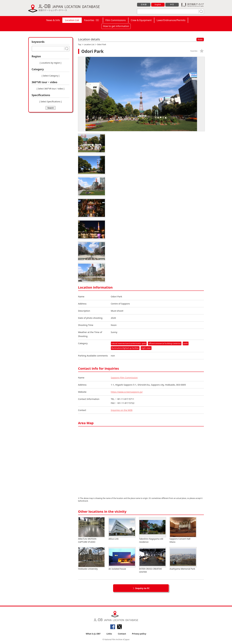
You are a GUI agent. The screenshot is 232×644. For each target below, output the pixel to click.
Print (200, 39)
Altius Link (122, 529)
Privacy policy (139, 634)
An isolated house (122, 559)
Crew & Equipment (141, 20)
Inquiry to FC (142, 588)
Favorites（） (92, 20)
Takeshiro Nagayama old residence (153, 530)
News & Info (53, 20)
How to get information (116, 26)
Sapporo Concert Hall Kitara (183, 530)
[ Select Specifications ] (51, 102)
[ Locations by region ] (51, 63)
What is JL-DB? (93, 634)
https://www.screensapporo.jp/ (127, 392)
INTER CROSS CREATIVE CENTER (153, 560)
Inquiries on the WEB (122, 410)
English (158, 5)
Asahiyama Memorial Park (183, 559)
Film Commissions (116, 20)
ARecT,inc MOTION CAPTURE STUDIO (92, 530)
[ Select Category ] (51, 76)
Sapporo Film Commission (125, 378)
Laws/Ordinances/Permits (171, 20)
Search (50, 108)
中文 (172, 5)
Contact (122, 634)
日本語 (144, 5)
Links (109, 634)
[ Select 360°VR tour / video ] (51, 89)
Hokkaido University (92, 559)
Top (80, 44)
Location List (72, 20)
